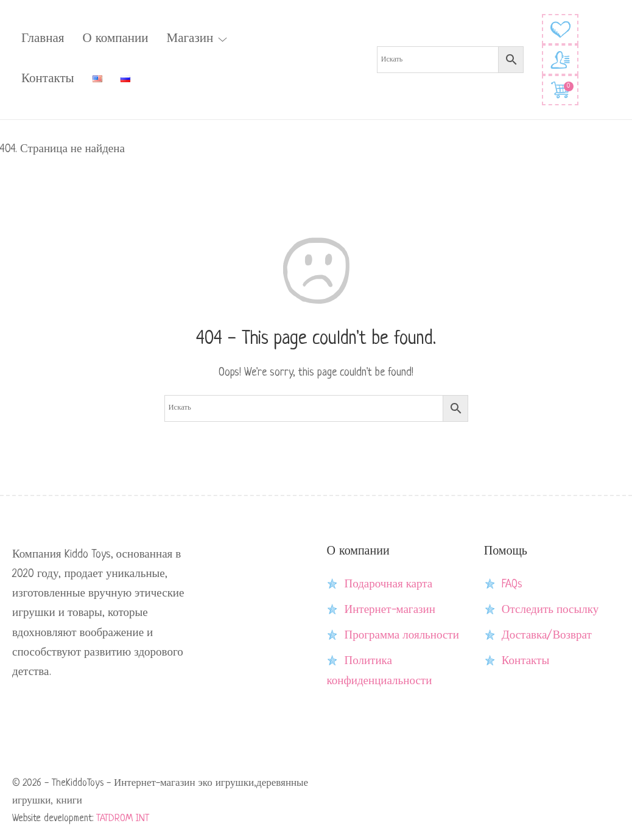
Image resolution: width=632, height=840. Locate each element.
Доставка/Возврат (547, 635)
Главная (43, 39)
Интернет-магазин (389, 610)
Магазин (190, 39)
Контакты (48, 79)
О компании (116, 39)
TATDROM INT (123, 819)
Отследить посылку (550, 610)
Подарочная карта (388, 584)
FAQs (512, 584)
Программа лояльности (401, 635)
